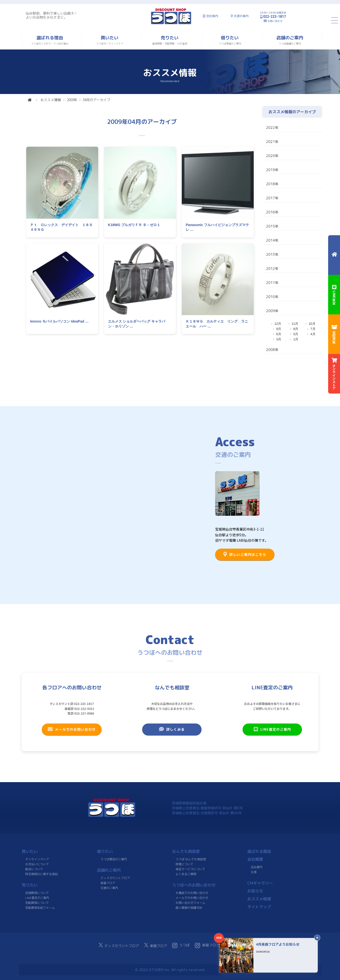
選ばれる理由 (259, 851)
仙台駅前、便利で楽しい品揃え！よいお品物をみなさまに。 (52, 15)
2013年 (272, 254)
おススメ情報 (51, 100)
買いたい (30, 851)
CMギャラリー (260, 883)
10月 (312, 324)
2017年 (272, 198)
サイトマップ (259, 907)
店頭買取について (37, 893)
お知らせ (255, 891)
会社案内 (212, 16)
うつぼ (181, 945)
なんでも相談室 (186, 851)
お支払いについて (37, 864)
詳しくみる (172, 729)
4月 (313, 334)
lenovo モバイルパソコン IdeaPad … (59, 321)
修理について (184, 864)
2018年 (272, 184)
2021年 (272, 142)
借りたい (105, 851)
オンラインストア (37, 859)
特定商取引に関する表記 (41, 874)
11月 (295, 324)
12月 (278, 324)
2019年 (272, 170)
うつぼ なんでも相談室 (191, 859)
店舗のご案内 (109, 870)
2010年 (272, 297)
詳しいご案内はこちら (245, 554)
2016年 (272, 212)
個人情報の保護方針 (189, 908)
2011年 (272, 283)
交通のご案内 (109, 888)
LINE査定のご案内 (272, 729)
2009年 (72, 100)
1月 (296, 339)
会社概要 (255, 859)
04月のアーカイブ (97, 100)
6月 (279, 334)
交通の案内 (241, 16)
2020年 (272, 156)
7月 (313, 329)
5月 (296, 334)
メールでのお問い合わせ (72, 729)
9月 (279, 329)
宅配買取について (37, 903)
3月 (279, 339)
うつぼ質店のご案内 (113, 859)
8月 (296, 329)
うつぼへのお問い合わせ (194, 885)
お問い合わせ (275, 21)
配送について (34, 869)
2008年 (272, 350)
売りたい (30, 885)
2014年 (272, 240)
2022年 (272, 128)
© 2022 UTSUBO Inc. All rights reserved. (170, 970)
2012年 (272, 268)
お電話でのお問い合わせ (192, 893)
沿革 (253, 872)
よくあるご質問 (186, 874)
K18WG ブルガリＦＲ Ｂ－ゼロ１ (134, 225)
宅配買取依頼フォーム (40, 908)
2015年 (272, 226)
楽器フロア (108, 883)
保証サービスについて (190, 869)
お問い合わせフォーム (190, 903)
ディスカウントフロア (115, 878)
